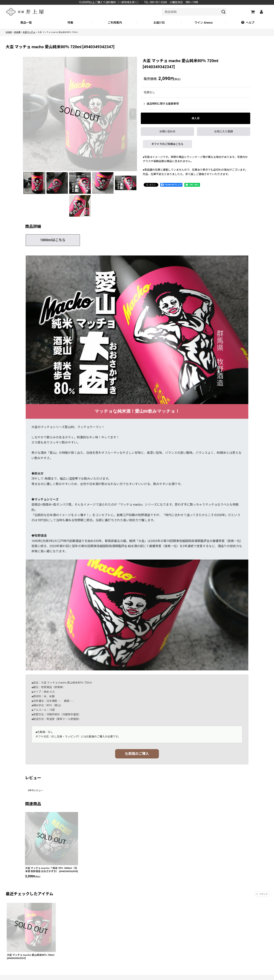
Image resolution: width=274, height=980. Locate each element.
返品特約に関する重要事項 (161, 104)
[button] (248, 23)
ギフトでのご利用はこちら (167, 144)
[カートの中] (252, 12)
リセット (262, 894)
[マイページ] (261, 12)
